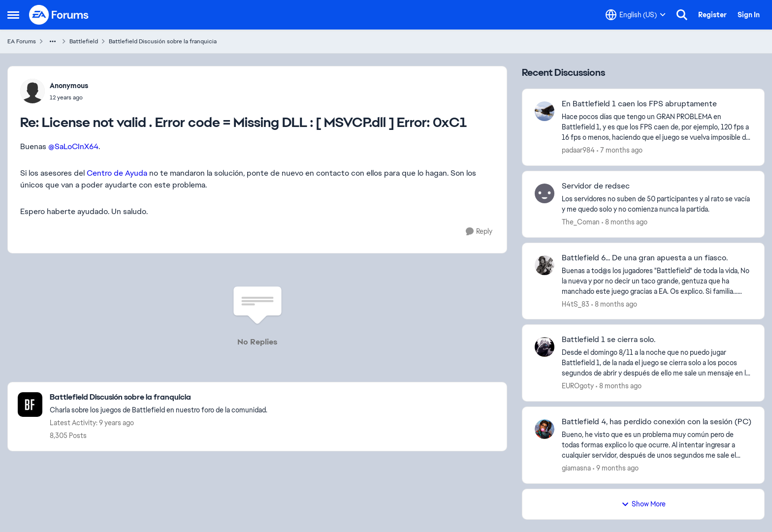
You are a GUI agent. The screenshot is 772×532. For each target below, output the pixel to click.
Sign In (749, 15)
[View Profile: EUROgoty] (545, 347)
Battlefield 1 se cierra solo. (609, 340)
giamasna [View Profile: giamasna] (576, 468)
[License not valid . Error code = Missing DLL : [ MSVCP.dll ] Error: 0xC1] (69, 97)
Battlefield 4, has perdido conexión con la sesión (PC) (657, 422)
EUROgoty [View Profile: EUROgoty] (578, 386)
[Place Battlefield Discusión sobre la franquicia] (159, 397)
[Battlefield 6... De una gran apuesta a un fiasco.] (657, 281)
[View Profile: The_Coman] (545, 193)
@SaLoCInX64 (73, 146)
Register (712, 15)
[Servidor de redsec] (657, 204)
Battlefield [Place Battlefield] (84, 41)
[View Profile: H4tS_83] (545, 265)
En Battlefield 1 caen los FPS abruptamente (639, 104)
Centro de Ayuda (117, 173)
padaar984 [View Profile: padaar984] (578, 150)
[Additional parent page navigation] (53, 41)
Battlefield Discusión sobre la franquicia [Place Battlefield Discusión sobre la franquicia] (163, 41)
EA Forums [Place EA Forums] (22, 41)
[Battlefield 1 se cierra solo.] (657, 363)
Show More (643, 504)
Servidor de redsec (596, 186)
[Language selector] (636, 15)
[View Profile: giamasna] (545, 429)
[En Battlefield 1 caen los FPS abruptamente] (657, 127)
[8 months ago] (625, 222)
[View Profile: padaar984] (545, 111)
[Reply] (479, 232)
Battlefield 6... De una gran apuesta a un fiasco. (645, 258)
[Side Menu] (13, 15)
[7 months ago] (620, 150)
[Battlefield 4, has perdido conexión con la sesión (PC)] (657, 445)
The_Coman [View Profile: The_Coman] (581, 222)
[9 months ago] (616, 468)
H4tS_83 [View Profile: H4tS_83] (576, 304)
